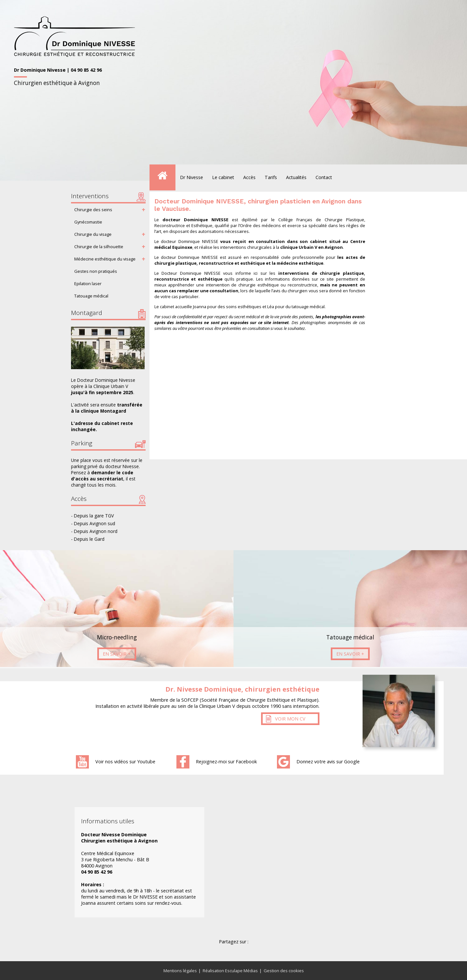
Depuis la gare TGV (94, 516)
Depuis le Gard (89, 539)
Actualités (296, 177)
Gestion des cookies (284, 971)
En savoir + (117, 654)
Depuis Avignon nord (96, 531)
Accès (249, 177)
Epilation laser (88, 284)
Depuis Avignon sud (95, 523)
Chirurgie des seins (93, 210)
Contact (324, 177)
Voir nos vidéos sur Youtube (125, 762)
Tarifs (271, 177)
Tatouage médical (91, 296)
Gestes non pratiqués (96, 271)
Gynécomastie (88, 222)
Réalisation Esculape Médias (230, 971)
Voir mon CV (290, 719)
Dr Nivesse (192, 177)
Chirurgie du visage (93, 234)
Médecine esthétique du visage (105, 259)
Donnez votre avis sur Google (328, 762)
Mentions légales (180, 971)
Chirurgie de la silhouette (99, 247)
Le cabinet (223, 177)
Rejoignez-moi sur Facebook (226, 762)
